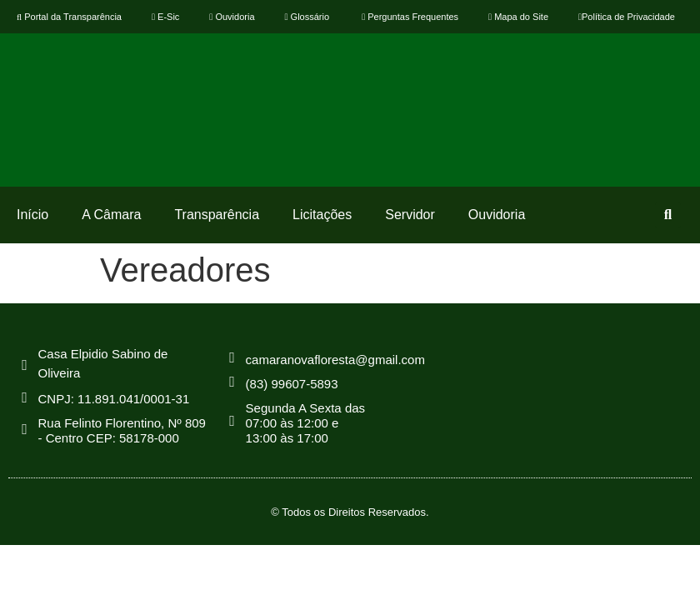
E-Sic (165, 17)
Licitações (322, 215)
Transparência (217, 215)
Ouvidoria (232, 17)
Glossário (307, 17)
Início (32, 215)
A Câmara (111, 215)
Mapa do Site (518, 17)
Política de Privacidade (627, 17)
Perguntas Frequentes (409, 17)
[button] (668, 215)
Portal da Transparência (69, 17)
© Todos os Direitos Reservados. (350, 512)
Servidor (410, 215)
